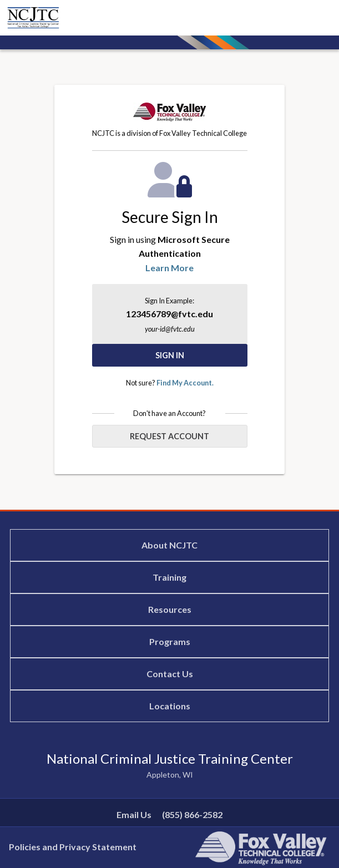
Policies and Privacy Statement (73, 847)
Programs (170, 641)
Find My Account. (185, 383)
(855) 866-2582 (192, 814)
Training (169, 577)
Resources (170, 609)
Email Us (134, 814)
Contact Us (170, 674)
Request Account (169, 436)
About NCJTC (169, 545)
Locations (170, 706)
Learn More (169, 268)
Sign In (170, 355)
